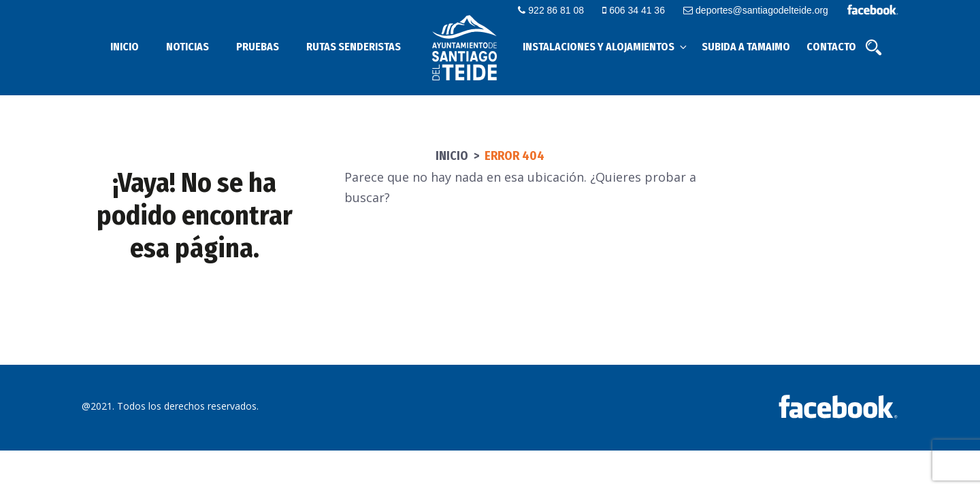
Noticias (187, 47)
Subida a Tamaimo (746, 47)
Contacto (831, 47)
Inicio (125, 47)
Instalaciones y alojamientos (606, 47)
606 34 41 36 (634, 10)
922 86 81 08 (551, 10)
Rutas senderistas (354, 47)
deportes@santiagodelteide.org (756, 10)
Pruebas (258, 47)
